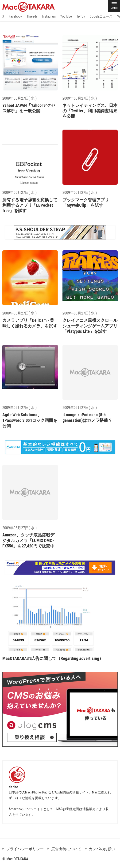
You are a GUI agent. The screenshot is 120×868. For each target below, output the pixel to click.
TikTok (81, 16)
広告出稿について (66, 849)
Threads (32, 16)
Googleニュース (101, 16)
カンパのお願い (102, 849)
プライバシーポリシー (25, 849)
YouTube (66, 16)
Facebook (15, 16)
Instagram (49, 16)
